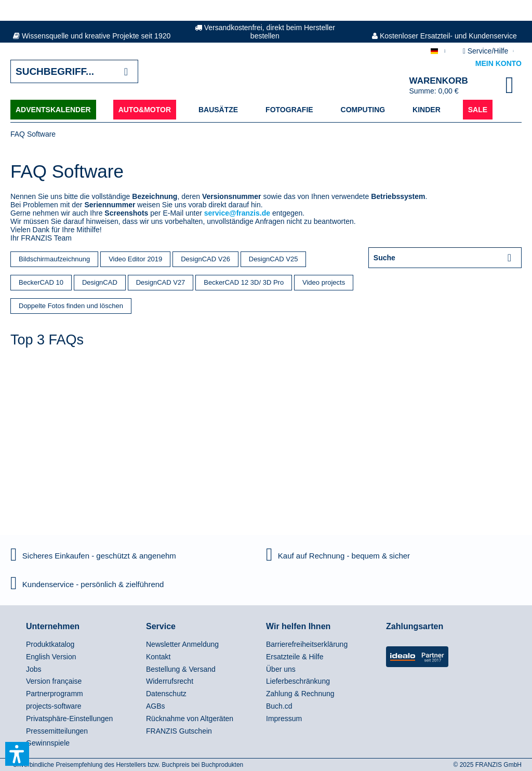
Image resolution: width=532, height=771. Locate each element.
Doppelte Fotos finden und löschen (71, 306)
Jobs (34, 669)
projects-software (54, 706)
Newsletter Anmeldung (182, 644)
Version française (54, 681)
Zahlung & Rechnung (300, 694)
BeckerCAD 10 (41, 282)
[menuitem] (83, 645)
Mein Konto (498, 63)
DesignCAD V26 (205, 259)
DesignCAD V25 (274, 259)
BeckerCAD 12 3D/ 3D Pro (244, 282)
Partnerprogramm (55, 694)
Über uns (281, 669)
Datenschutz (166, 694)
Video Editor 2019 (135, 259)
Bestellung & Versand (181, 669)
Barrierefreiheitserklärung (307, 644)
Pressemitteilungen (57, 731)
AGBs (156, 706)
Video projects (324, 282)
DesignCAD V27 (161, 282)
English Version (51, 657)
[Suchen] (126, 71)
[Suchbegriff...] (74, 71)
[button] (17, 754)
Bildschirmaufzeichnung (54, 259)
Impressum (284, 719)
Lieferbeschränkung (298, 681)
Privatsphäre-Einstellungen (69, 719)
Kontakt (158, 657)
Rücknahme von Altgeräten (190, 719)
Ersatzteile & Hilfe (295, 657)
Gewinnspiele (48, 743)
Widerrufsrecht (170, 681)
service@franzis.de (237, 213)
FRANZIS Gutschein (179, 731)
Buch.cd (279, 706)
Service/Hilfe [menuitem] (487, 51)
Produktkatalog (50, 644)
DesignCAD (100, 282)
